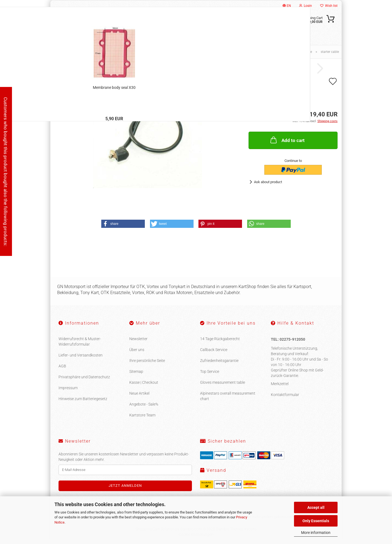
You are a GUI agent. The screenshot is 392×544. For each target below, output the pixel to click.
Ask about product (268, 182)
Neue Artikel (139, 393)
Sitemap (136, 371)
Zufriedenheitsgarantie (219, 361)
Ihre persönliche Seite (147, 361)
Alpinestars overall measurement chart (228, 396)
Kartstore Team (142, 415)
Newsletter (138, 339)
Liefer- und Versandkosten (81, 355)
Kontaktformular (285, 395)
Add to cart (287, 140)
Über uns (137, 350)
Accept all (316, 507)
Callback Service (214, 350)
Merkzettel (280, 384)
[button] (123, 224)
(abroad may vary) (293, 103)
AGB (62, 366)
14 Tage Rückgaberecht (220, 339)
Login (306, 6)
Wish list (329, 6)
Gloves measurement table (223, 382)
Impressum (68, 388)
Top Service (210, 371)
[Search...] (234, 23)
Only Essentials (316, 521)
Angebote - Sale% (144, 404)
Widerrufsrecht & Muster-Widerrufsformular (80, 341)
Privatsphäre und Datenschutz (84, 377)
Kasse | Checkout (144, 382)
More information (316, 533)
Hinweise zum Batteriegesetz (83, 399)
